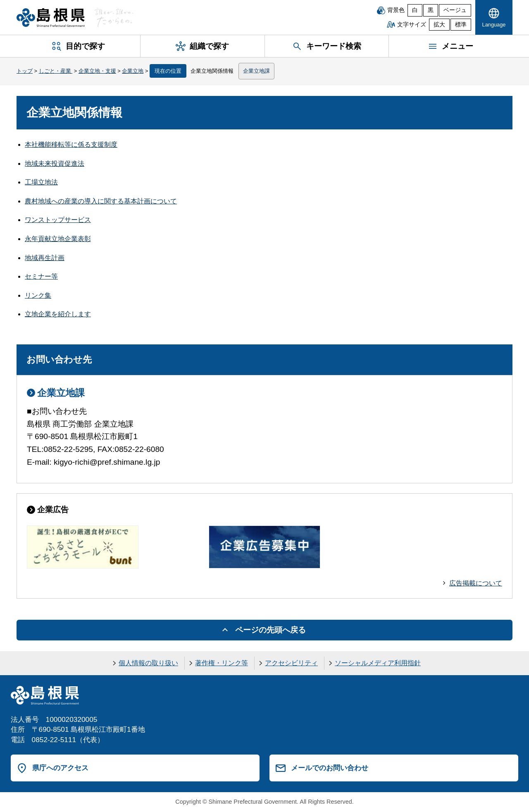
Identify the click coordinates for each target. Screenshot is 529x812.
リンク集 (38, 295)
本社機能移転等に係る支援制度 (71, 144)
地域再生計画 (45, 258)
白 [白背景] (415, 10)
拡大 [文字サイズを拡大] (439, 25)
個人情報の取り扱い (148, 663)
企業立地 (133, 71)
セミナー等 (41, 276)
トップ (25, 71)
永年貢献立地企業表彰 (58, 239)
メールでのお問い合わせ (330, 768)
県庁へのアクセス (60, 768)
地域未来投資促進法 (55, 164)
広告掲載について (476, 583)
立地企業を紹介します (58, 314)
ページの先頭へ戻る (270, 630)
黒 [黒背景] (431, 10)
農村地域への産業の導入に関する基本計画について (101, 201)
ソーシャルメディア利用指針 (378, 663)
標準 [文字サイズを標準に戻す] (461, 25)
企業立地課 (256, 71)
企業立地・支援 (97, 71)
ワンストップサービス (58, 220)
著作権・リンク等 (222, 663)
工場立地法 (41, 182)
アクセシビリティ (291, 663)
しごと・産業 (56, 71)
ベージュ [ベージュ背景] (455, 10)
